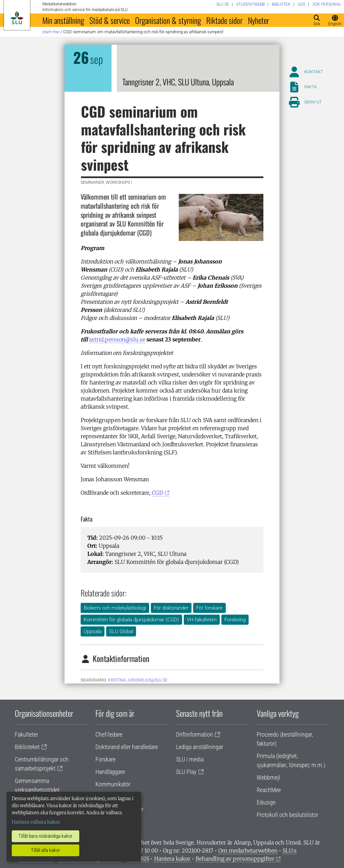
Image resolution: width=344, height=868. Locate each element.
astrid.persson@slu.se (117, 339)
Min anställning (63, 20)
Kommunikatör (113, 784)
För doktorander (171, 608)
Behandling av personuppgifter (235, 859)
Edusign (266, 802)
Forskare (105, 759)
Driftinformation (195, 734)
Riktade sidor (224, 20)
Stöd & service (110, 20)
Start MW (51, 32)
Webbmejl (268, 777)
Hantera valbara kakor (36, 822)
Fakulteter (26, 734)
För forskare (209, 608)
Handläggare (110, 772)
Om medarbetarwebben (248, 851)
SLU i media (190, 759)
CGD (158, 493)
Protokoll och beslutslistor (287, 815)
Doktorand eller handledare (127, 747)
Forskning (235, 620)
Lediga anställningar (200, 747)
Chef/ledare (109, 734)
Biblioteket (27, 747)
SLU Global (121, 631)
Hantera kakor (172, 859)
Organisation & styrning (168, 20)
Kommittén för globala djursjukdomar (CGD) (131, 620)
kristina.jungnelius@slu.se (138, 680)
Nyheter (259, 20)
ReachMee (269, 790)
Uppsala (93, 631)
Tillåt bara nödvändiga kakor (46, 836)
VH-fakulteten (202, 620)
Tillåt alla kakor (46, 850)
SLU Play (186, 772)
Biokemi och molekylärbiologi (115, 608)
